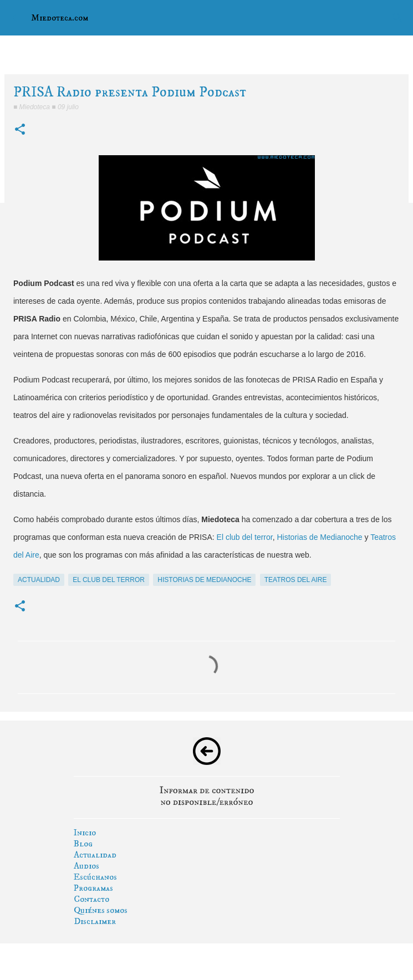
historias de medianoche (204, 580)
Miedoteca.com (60, 18)
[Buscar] (397, 18)
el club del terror (109, 580)
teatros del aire (296, 580)
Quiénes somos (101, 910)
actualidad (39, 580)
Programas (93, 888)
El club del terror (245, 537)
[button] (20, 130)
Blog (83, 844)
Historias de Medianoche (320, 537)
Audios (86, 866)
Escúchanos (95, 877)
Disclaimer (95, 921)
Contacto (91, 899)
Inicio (85, 833)
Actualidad (95, 855)
